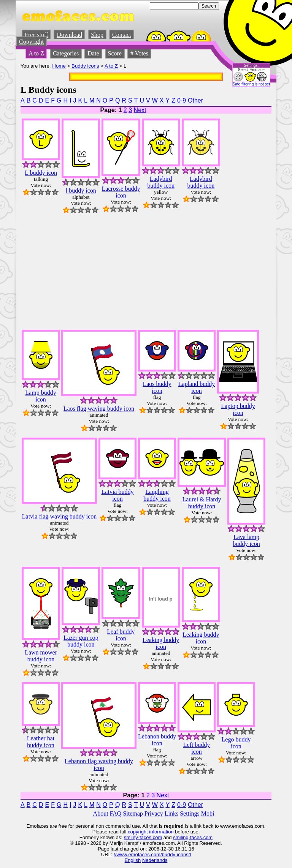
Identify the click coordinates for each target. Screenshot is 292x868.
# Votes (139, 53)
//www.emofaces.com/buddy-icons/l (152, 855)
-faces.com (150, 837)
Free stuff (36, 35)
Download (69, 35)
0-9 (182, 100)
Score (115, 53)
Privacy (154, 813)
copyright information (151, 832)
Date (93, 53)
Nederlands (155, 860)
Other (195, 100)
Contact (122, 35)
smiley (131, 837)
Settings (190, 813)
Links (171, 813)
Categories (66, 53)
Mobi (208, 813)
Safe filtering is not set (251, 84)
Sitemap (133, 813)
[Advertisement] (249, 209)
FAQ (116, 813)
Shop (97, 35)
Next (140, 110)
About (101, 813)
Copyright (31, 42)
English (133, 860)
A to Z (36, 53)
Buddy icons (85, 66)
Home (59, 66)
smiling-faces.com (193, 837)
